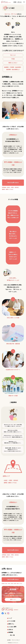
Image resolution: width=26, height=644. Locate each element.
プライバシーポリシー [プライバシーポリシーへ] (16, 640)
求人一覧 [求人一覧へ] (12, 635)
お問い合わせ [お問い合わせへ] (19, 2)
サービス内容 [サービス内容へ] (12, 621)
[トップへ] (6, 2)
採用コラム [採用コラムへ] (11, 624)
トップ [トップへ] (10, 618)
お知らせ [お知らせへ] (11, 630)
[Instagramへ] (8, 613)
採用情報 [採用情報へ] (15, 2)
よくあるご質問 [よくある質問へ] (12, 627)
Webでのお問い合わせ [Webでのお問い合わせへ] (13, 183)
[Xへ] (5, 613)
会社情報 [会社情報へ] (9, 640)
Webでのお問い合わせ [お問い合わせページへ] (13, 579)
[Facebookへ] (3, 613)
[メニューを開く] (24, 2)
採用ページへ (13, 599)
